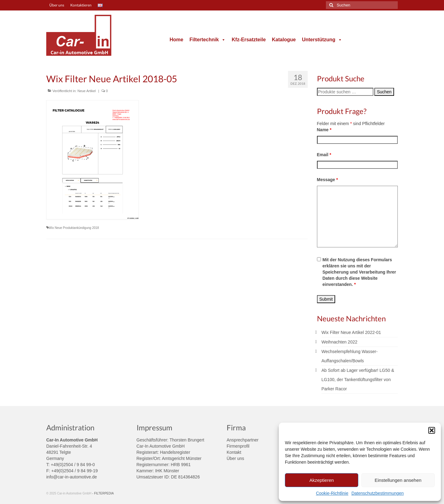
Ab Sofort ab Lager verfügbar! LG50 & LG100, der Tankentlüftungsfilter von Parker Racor (358, 380)
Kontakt (234, 452)
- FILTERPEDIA (103, 493)
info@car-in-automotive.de (72, 477)
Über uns (235, 458)
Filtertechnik (207, 40)
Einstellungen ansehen (398, 480)
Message (328, 180)
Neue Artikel (86, 91)
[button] (432, 430)
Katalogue (284, 40)
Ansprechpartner (243, 440)
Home (176, 40)
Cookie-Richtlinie (332, 493)
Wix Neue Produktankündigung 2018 (74, 228)
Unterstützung (322, 40)
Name (324, 130)
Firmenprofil (238, 446)
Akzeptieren (321, 480)
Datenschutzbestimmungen (378, 493)
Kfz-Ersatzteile (249, 40)
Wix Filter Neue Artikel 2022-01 (351, 332)
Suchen (384, 92)
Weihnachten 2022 (340, 342)
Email (324, 155)
